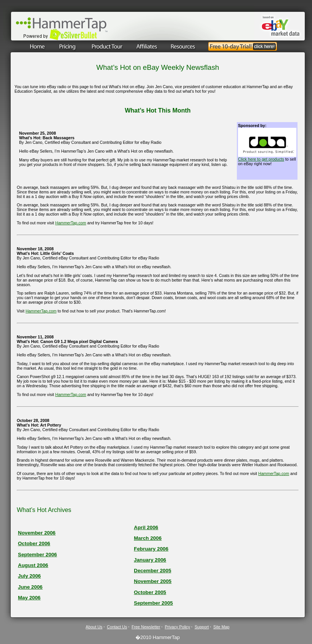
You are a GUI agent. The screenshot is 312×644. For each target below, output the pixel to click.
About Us (94, 627)
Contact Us (117, 627)
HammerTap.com (71, 223)
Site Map (221, 627)
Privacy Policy (177, 627)
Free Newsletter (146, 627)
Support (202, 627)
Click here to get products (261, 159)
